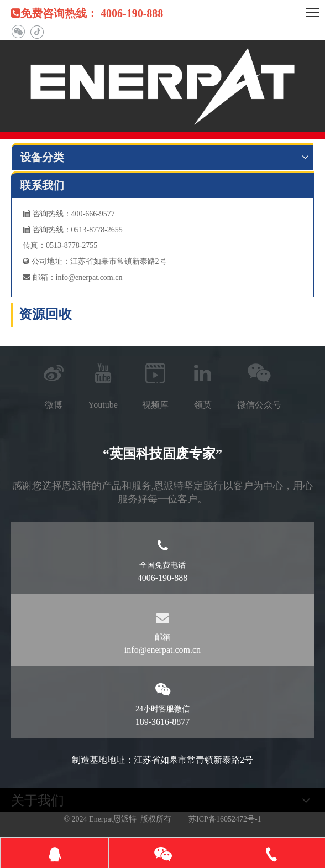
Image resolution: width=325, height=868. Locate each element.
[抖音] (37, 32)
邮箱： (39, 277)
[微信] (18, 32)
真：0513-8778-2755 (64, 245)
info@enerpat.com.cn (89, 277)
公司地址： (46, 261)
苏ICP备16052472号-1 (225, 819)
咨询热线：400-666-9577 (69, 214)
